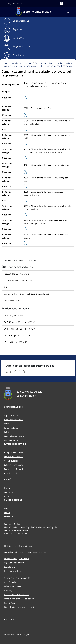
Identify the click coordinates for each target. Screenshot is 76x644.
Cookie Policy (10, 603)
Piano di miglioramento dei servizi (19, 599)
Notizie (7, 488)
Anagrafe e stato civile (14, 452)
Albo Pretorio (10, 582)
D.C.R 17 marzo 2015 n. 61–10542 (19, 322)
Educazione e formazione (15, 469)
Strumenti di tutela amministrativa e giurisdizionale (27, 294)
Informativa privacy (13, 586)
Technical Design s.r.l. (22, 634)
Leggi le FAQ (10, 567)
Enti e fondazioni (12, 428)
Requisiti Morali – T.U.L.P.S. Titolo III (20, 281)
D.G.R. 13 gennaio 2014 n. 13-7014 (20, 329)
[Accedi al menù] (3, 12)
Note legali (9, 590)
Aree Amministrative (13, 420)
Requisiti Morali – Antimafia (16, 274)
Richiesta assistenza (13, 571)
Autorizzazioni (10, 473)
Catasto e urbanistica (13, 465)
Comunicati (9, 492)
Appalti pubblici (11, 461)
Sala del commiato (12, 301)
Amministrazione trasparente (17, 578)
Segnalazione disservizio (15, 563)
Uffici (6, 424)
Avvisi (7, 496)
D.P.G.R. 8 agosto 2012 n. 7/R (17, 335)
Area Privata (10, 619)
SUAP (6, 287)
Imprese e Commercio (14, 457)
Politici (7, 432)
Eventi (7, 513)
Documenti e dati (12, 440)
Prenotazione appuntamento (17, 559)
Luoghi (7, 508)
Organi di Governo (12, 415)
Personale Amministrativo (16, 436)
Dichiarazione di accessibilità (17, 595)
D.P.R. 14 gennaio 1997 (14, 315)
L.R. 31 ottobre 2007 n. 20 (15, 342)
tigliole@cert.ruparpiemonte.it (22, 546)
